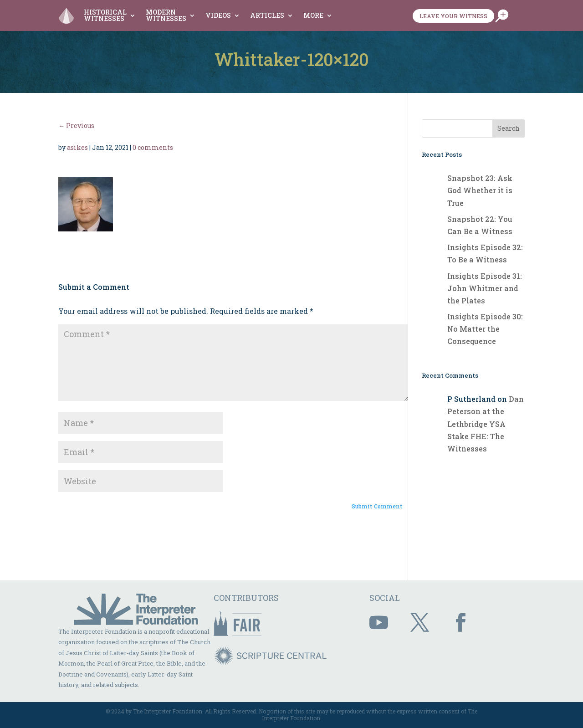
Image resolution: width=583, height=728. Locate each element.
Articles (267, 15)
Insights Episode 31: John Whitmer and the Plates (485, 288)
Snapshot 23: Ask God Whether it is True (480, 190)
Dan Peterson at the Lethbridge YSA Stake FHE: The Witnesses (486, 424)
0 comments (153, 147)
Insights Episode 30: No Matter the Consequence (485, 329)
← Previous (76, 126)
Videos (218, 15)
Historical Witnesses (105, 15)
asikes (77, 147)
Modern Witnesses (166, 15)
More (313, 15)
